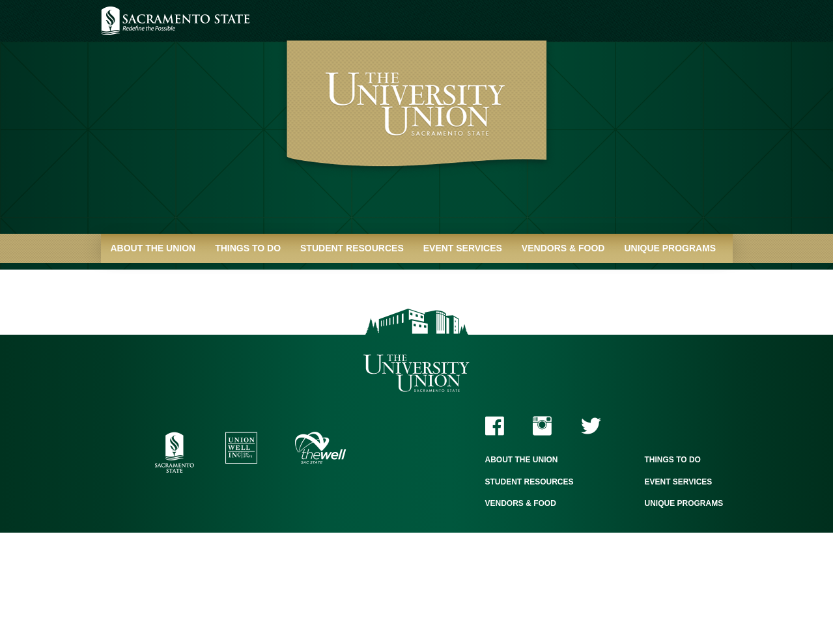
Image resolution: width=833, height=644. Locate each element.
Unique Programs (670, 248)
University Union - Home (416, 124)
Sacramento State (176, 21)
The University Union (416, 373)
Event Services (463, 248)
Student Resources (352, 248)
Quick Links (140, 277)
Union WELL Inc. (241, 448)
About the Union (153, 248)
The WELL (321, 448)
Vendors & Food (563, 248)
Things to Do (248, 248)
